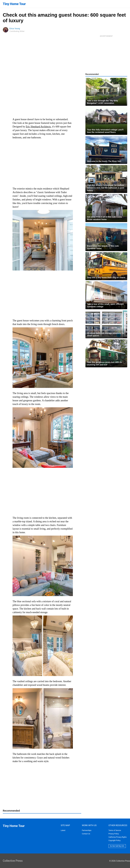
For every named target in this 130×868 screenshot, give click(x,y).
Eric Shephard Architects (38, 127)
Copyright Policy (115, 840)
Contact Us (86, 834)
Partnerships (87, 830)
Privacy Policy (114, 834)
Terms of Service (115, 830)
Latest (63, 830)
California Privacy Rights (118, 837)
